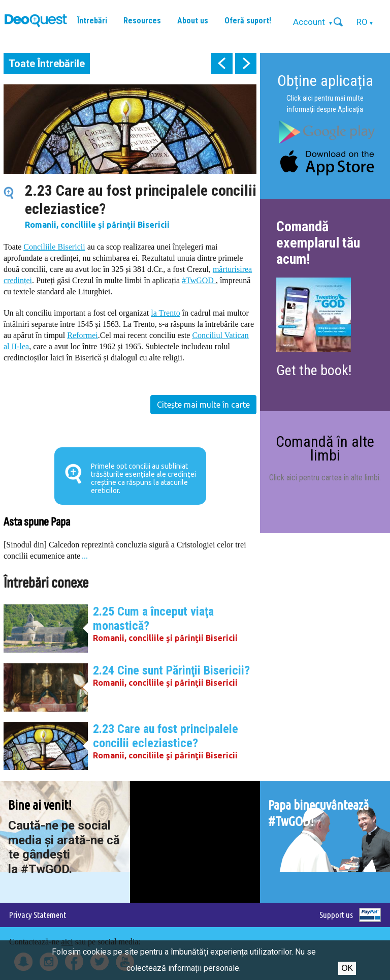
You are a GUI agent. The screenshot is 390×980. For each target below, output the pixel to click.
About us (193, 21)
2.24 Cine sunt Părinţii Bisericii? (171, 670)
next (246, 64)
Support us (336, 915)
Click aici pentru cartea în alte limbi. (325, 478)
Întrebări (92, 21)
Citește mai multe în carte (203, 405)
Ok (347, 968)
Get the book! (314, 370)
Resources (142, 21)
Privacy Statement (38, 915)
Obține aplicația (325, 81)
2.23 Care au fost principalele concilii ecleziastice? (166, 736)
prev (222, 64)
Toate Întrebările (47, 64)
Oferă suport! (248, 21)
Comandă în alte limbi (325, 448)
